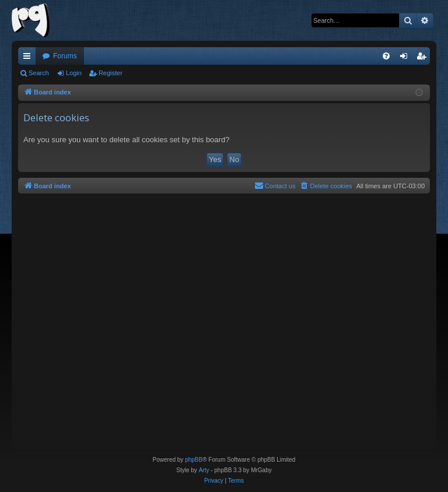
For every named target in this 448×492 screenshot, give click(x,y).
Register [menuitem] (424, 58)
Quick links (29, 58)
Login (74, 73)
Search (39, 73)
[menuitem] (386, 56)
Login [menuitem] (406, 58)
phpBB (194, 460)
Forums (65, 56)
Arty (204, 470)
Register (111, 73)
